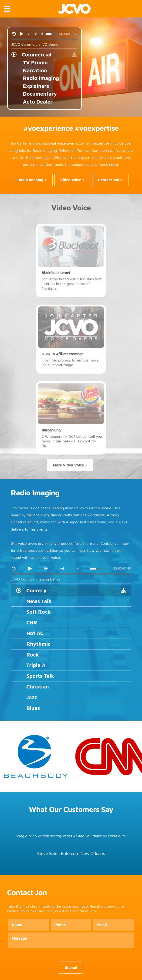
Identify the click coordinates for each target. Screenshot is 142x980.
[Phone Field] (71, 925)
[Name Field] (29, 925)
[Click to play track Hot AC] (71, 633)
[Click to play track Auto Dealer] (44, 102)
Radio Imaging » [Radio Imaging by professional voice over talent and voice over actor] (32, 180)
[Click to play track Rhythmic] (71, 644)
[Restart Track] (14, 34)
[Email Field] (113, 925)
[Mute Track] (42, 34)
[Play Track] (21, 34)
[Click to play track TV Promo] (44, 63)
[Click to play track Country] (71, 591)
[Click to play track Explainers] (44, 86)
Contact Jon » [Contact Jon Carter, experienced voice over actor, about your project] (110, 180)
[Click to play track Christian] (71, 687)
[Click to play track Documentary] (44, 94)
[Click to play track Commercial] (44, 55)
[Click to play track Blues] (71, 708)
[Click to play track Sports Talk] (71, 676)
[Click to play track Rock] (71, 655)
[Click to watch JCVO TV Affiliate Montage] (71, 339)
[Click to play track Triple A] (71, 665)
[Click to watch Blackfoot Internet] (71, 261)
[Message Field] (71, 941)
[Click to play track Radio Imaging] (44, 78)
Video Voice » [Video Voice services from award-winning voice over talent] (73, 180)
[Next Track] (35, 34)
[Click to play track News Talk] (71, 601)
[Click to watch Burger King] (71, 418)
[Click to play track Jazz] (71, 698)
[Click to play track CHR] (71, 623)
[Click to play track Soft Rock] (71, 612)
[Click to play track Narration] (44, 70)
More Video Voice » (70, 465)
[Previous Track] (28, 34)
